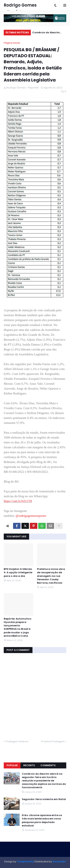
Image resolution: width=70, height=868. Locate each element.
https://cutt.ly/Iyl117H (18, 501)
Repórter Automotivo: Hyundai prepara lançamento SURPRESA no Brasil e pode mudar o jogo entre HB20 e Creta (18, 627)
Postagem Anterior (17, 741)
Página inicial (12, 43)
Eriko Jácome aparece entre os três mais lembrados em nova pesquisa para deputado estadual (42, 820)
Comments (48, 765)
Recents (29, 765)
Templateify (25, 862)
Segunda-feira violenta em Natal (44, 799)
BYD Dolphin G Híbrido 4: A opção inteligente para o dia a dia (18, 573)
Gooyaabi (59, 862)
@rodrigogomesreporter (31, 516)
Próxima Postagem (53, 741)
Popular (12, 765)
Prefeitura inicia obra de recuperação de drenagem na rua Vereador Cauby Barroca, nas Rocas (51, 576)
